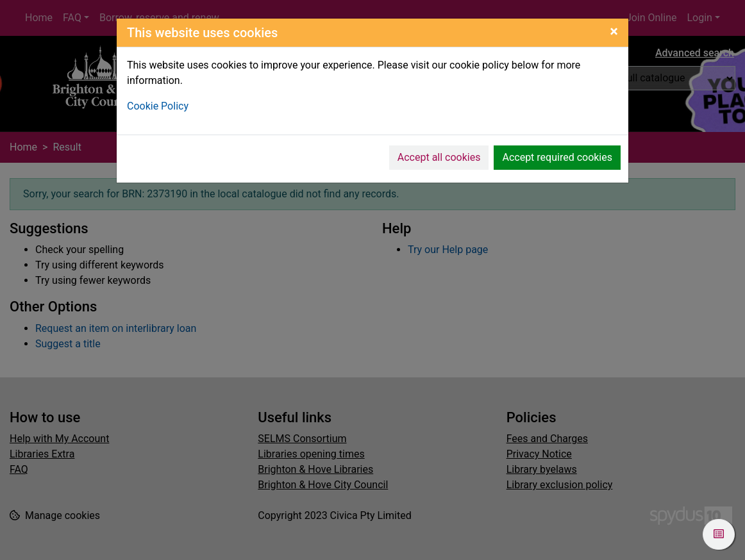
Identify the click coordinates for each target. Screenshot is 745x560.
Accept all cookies (439, 157)
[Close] (614, 31)
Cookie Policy (158, 106)
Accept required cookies (557, 157)
